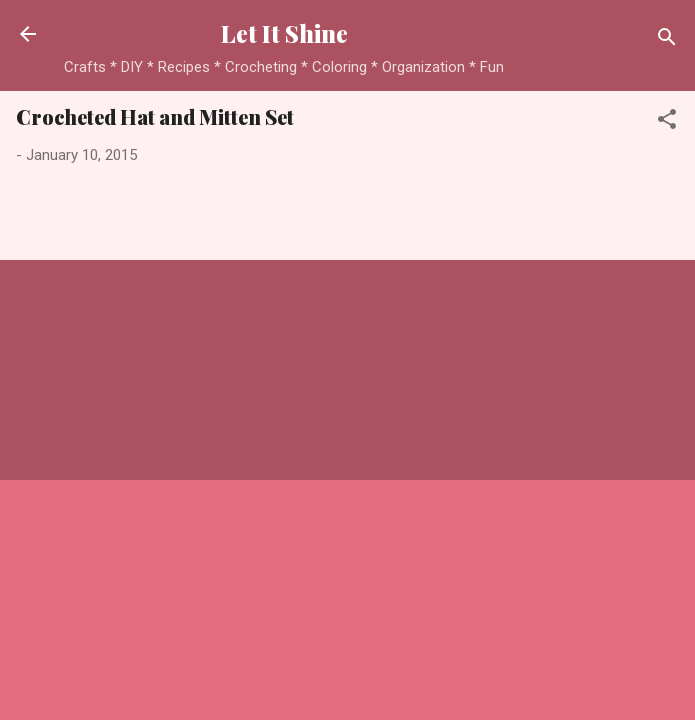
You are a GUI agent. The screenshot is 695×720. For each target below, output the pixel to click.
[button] (667, 122)
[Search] (667, 40)
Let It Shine (284, 33)
